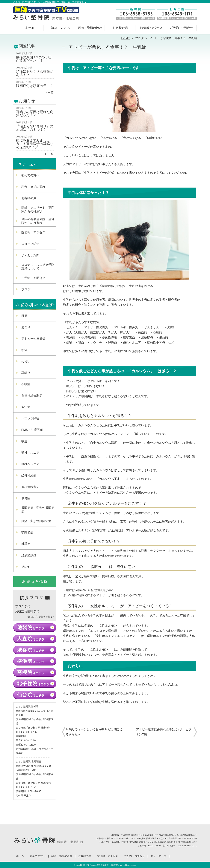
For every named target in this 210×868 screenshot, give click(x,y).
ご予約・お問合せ (182, 29)
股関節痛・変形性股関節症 (38, 510)
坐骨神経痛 (29, 475)
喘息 (24, 441)
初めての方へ (59, 29)
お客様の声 (120, 29)
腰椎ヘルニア (30, 464)
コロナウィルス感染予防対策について (38, 267)
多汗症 (26, 407)
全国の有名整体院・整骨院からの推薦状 (38, 221)
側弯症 (26, 498)
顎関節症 (27, 532)
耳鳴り (26, 373)
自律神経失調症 (32, 396)
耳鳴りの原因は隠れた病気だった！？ (35, 114)
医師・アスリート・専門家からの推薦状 (38, 210)
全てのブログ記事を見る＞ (41, 617)
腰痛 (24, 316)
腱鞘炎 (26, 544)
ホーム (29, 29)
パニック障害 (30, 418)
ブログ (139, 38)
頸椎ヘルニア (30, 453)
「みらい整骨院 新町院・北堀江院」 (105, 865)
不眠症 (26, 384)
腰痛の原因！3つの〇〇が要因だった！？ (34, 59)
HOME (126, 38)
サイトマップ (158, 856)
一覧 (51, 93)
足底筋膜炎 (29, 555)
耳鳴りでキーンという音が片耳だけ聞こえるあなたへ (94, 732)
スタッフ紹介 (30, 244)
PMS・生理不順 (32, 430)
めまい (26, 361)
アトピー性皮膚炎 (33, 339)
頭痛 (24, 350)
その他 (26, 567)
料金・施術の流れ (90, 29)
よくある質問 (30, 255)
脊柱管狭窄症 (30, 487)
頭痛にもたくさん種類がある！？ (35, 73)
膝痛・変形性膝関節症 (36, 521)
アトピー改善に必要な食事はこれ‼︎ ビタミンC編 (164, 732)
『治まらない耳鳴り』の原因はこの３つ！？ (35, 128)
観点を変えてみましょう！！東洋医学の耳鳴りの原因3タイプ (35, 144)
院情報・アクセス (151, 29)
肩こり (26, 327)
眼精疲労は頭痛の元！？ (35, 86)
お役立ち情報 (24, 611)
